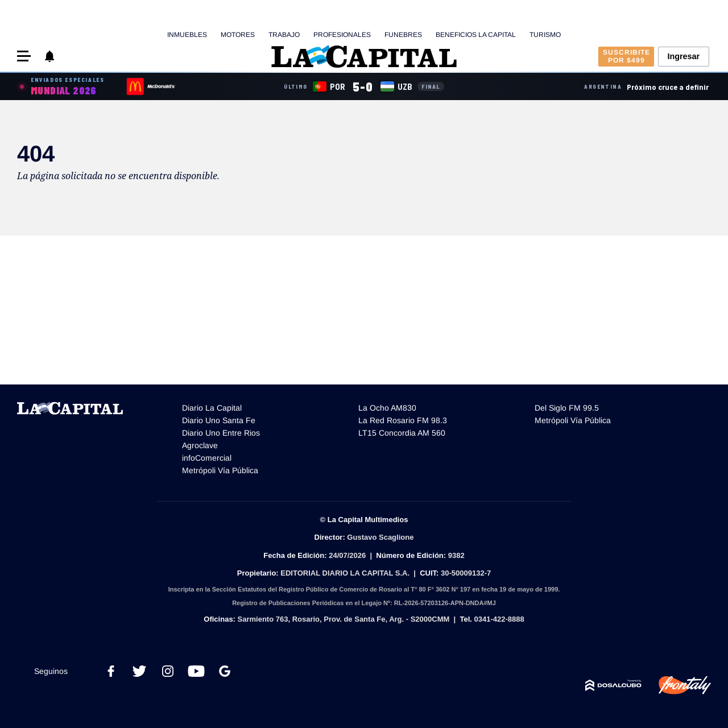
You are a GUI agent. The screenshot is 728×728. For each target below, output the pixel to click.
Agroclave (200, 445)
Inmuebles (187, 35)
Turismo (545, 35)
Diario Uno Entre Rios (221, 433)
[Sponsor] (151, 86)
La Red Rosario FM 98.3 (403, 420)
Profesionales (342, 35)
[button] (24, 56)
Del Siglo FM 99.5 (567, 408)
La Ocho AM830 (387, 408)
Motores (238, 35)
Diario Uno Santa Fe (219, 420)
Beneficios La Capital (476, 35)
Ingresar (683, 56)
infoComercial (207, 458)
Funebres (403, 35)
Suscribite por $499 (626, 56)
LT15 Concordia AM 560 (402, 433)
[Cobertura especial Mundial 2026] (62, 86)
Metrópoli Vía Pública (220, 470)
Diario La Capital (212, 408)
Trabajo (284, 35)
